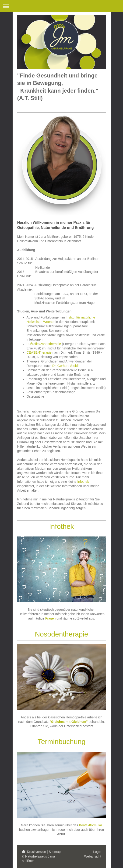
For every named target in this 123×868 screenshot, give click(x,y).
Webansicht (93, 856)
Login (97, 852)
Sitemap (55, 852)
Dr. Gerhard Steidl (65, 366)
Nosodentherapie (61, 634)
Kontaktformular (90, 825)
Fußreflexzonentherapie (44, 344)
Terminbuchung (61, 742)
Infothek (83, 482)
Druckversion (34, 852)
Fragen (50, 618)
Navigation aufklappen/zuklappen (61, 6)
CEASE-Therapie (39, 352)
